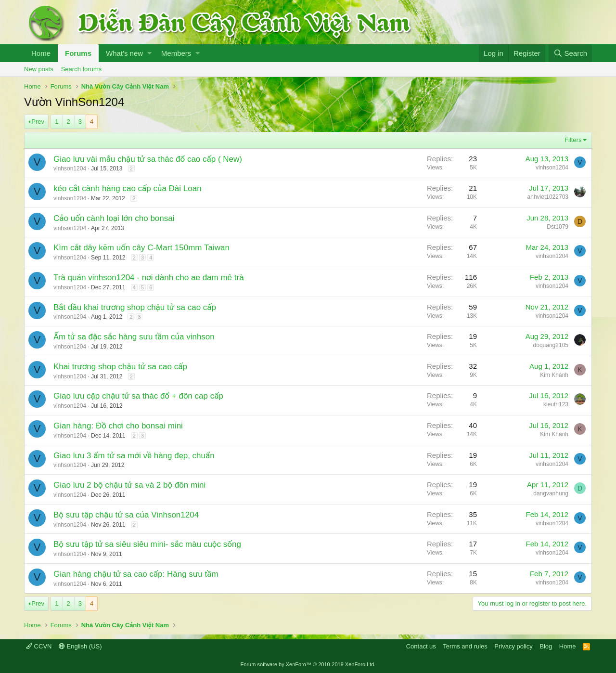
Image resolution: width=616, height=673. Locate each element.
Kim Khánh (554, 375)
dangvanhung (551, 493)
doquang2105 (551, 345)
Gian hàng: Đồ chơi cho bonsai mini (118, 426)
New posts (39, 69)
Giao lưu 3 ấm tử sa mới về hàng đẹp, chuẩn (134, 456)
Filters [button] (573, 140)
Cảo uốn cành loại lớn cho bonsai (114, 218)
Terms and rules (465, 646)
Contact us (421, 646)
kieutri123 (556, 404)
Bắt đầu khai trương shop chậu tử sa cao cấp (135, 307)
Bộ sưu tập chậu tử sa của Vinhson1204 (126, 515)
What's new (124, 53)
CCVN (39, 646)
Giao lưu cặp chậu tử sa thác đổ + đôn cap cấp (138, 396)
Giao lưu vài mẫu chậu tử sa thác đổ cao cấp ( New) (148, 159)
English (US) (80, 646)
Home (41, 53)
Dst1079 (558, 227)
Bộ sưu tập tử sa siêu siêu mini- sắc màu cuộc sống (147, 544)
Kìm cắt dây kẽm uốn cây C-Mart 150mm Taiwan (141, 248)
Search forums (82, 69)
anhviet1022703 (548, 197)
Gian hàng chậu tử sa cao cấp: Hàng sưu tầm (136, 574)
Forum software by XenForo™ (308, 664)
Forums (78, 53)
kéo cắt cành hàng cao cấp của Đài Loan (128, 188)
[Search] (570, 53)
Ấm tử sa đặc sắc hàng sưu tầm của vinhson (134, 337)
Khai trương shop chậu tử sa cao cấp (120, 367)
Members (176, 53)
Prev (38, 122)
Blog (546, 646)
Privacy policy (513, 646)
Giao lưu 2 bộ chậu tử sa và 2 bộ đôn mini (129, 485)
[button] (149, 53)
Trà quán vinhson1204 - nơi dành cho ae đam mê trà (149, 278)
